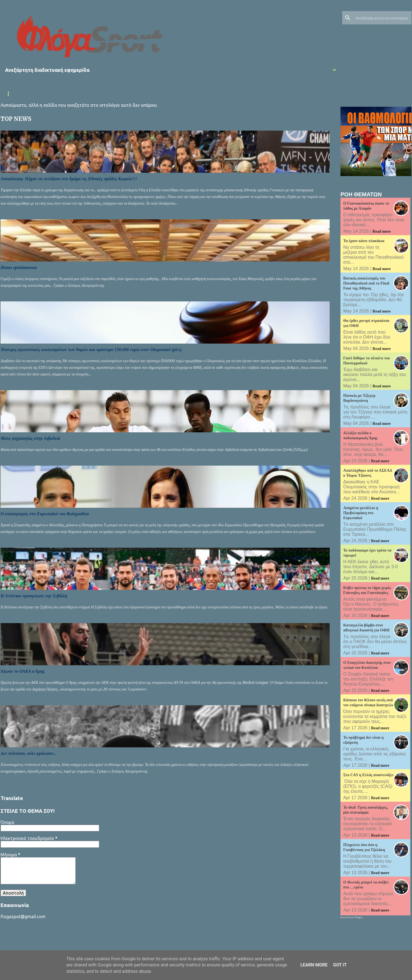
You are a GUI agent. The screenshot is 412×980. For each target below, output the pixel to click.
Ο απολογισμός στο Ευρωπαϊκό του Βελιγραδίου (45, 514)
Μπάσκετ (243, 94)
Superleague (138, 94)
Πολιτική (272, 94)
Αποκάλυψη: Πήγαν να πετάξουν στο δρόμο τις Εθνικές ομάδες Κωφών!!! (69, 179)
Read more (382, 231)
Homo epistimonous (19, 267)
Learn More (314, 965)
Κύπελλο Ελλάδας (179, 94)
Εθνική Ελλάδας (97, 94)
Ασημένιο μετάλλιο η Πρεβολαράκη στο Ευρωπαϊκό (361, 513)
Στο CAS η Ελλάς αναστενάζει (368, 775)
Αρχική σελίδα (18, 94)
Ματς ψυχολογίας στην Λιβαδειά (30, 438)
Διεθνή (215, 94)
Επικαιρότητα (57, 94)
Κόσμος (301, 94)
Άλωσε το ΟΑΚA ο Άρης (23, 671)
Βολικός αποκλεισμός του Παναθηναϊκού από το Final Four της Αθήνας (366, 283)
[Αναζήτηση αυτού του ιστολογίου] (382, 18)
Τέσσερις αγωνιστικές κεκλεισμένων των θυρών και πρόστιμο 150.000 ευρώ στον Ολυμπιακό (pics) (91, 350)
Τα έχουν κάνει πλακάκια (364, 241)
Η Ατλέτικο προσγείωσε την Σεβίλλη (34, 596)
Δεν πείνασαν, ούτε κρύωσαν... (29, 753)
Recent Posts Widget (351, 917)
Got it (340, 965)
